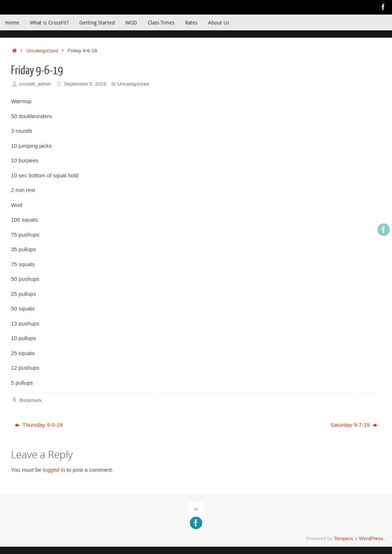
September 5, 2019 (85, 84)
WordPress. (372, 538)
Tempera (344, 538)
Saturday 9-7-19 (354, 425)
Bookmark (31, 400)
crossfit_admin (35, 84)
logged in (54, 470)
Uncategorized (42, 51)
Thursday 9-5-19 (39, 425)
